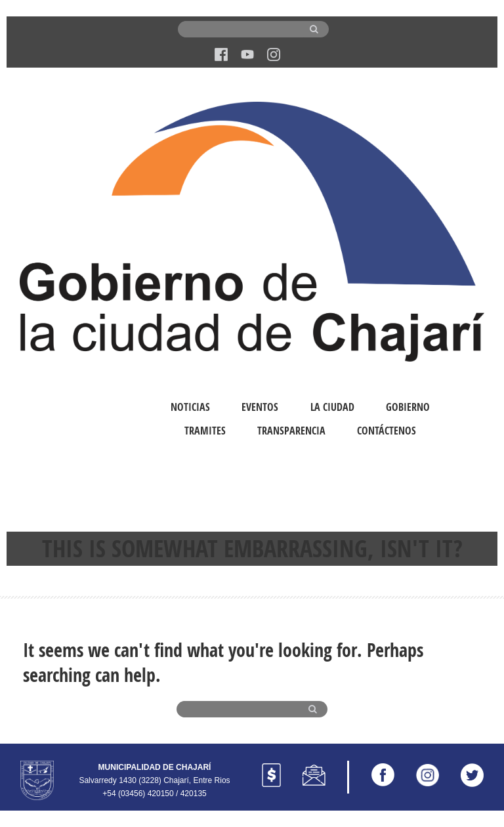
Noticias (190, 407)
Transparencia (291, 431)
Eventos (260, 407)
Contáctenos (387, 431)
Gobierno (408, 407)
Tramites (205, 431)
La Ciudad (332, 407)
